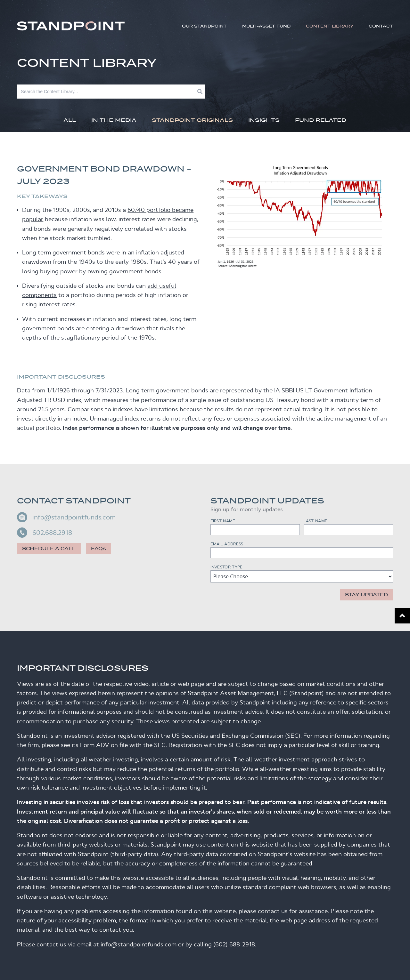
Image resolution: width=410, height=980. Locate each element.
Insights (264, 120)
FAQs (98, 549)
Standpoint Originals (192, 120)
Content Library (330, 26)
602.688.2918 (45, 533)
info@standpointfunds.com (66, 517)
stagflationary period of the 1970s (108, 338)
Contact (381, 26)
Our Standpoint (204, 26)
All (70, 120)
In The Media (114, 120)
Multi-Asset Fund (266, 26)
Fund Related (321, 120)
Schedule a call (49, 549)
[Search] (107, 92)
